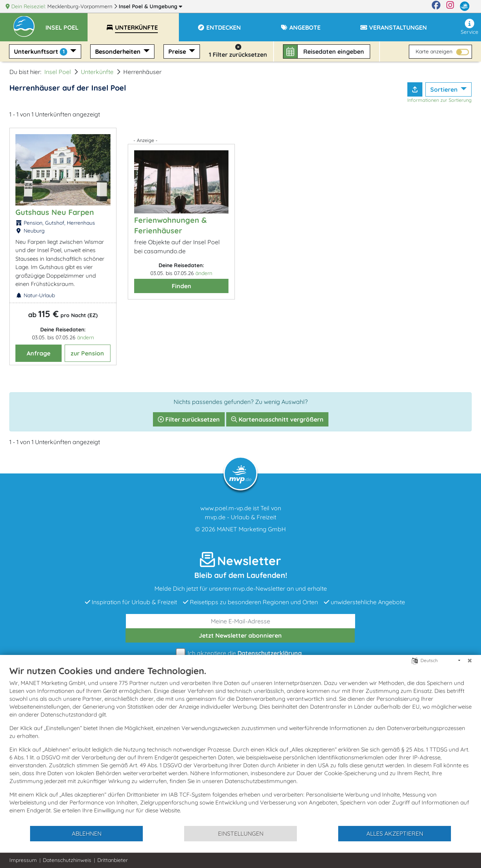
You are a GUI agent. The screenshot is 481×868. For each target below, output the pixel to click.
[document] (240, 745)
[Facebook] (436, 6)
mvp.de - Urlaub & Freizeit (240, 517)
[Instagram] (450, 6)
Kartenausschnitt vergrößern (277, 419)
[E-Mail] (240, 621)
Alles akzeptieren (395, 833)
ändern (85, 337)
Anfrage (39, 353)
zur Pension (87, 353)
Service (470, 27)
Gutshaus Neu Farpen (55, 212)
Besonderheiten (119, 51)
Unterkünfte (97, 72)
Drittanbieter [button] (113, 860)
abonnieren (240, 635)
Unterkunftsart (41, 52)
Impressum (23, 860)
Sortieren (445, 89)
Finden (182, 286)
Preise (178, 51)
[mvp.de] (465, 6)
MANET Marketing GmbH (251, 529)
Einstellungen (241, 833)
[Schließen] (470, 661)
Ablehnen (87, 833)
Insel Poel (151, 6)
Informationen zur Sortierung (439, 100)
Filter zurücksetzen (189, 419)
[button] (67, 24)
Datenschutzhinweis (67, 860)
